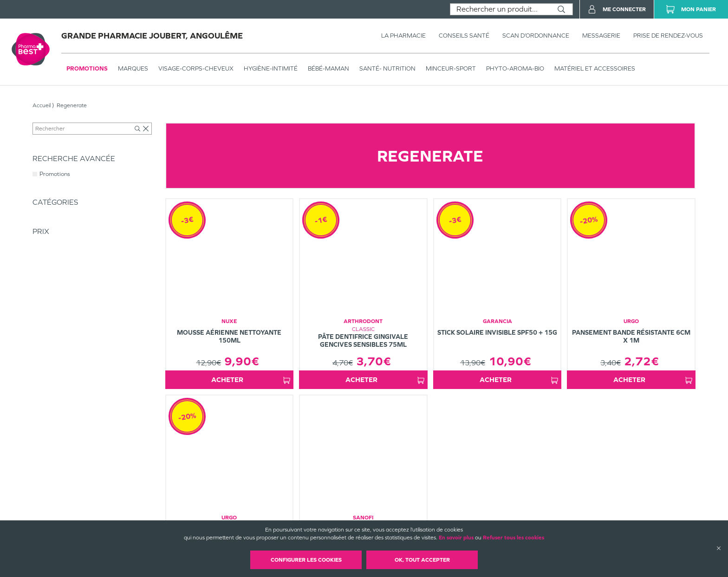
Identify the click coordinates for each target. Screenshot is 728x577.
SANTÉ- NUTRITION (387, 68)
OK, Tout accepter (422, 560)
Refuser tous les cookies (513, 538)
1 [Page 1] (446, 403)
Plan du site (425, 519)
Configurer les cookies (306, 560)
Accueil (42, 105)
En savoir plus (456, 538)
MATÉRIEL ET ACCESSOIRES (595, 68)
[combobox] (500, 9)
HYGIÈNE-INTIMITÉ (271, 68)
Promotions (87, 68)
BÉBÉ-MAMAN (328, 68)
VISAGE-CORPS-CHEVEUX (196, 68)
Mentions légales (432, 512)
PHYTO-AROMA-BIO (515, 68)
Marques (133, 68)
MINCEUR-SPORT (451, 68)
